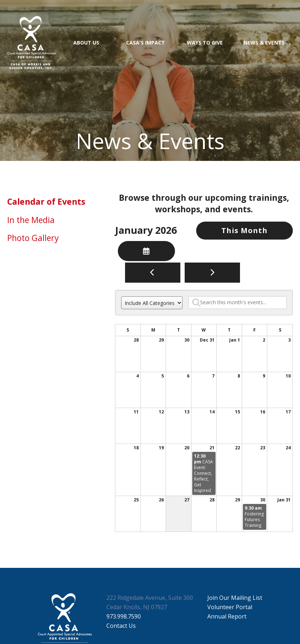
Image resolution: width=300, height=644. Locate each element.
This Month (244, 230)
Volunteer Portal (230, 607)
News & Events (264, 43)
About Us (86, 43)
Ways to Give (205, 43)
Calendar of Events (46, 201)
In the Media (31, 220)
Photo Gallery (33, 238)
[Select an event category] (152, 303)
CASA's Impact (146, 43)
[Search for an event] (237, 302)
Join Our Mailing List (235, 598)
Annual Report (227, 616)
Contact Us (121, 626)
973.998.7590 (124, 616)
